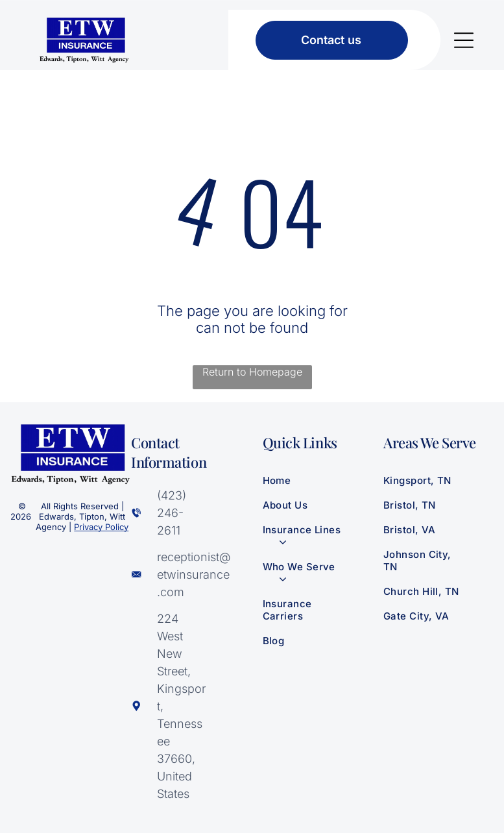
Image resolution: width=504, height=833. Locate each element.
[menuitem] (313, 480)
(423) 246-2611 (172, 513)
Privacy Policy (101, 527)
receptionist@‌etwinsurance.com (194, 574)
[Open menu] (464, 40)
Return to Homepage (252, 372)
